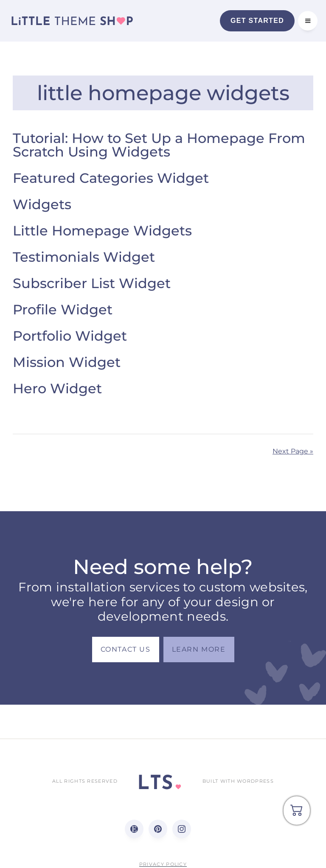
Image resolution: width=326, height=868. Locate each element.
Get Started (257, 21)
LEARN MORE (199, 649)
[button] (308, 21)
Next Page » (293, 451)
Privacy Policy (163, 864)
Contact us (126, 649)
